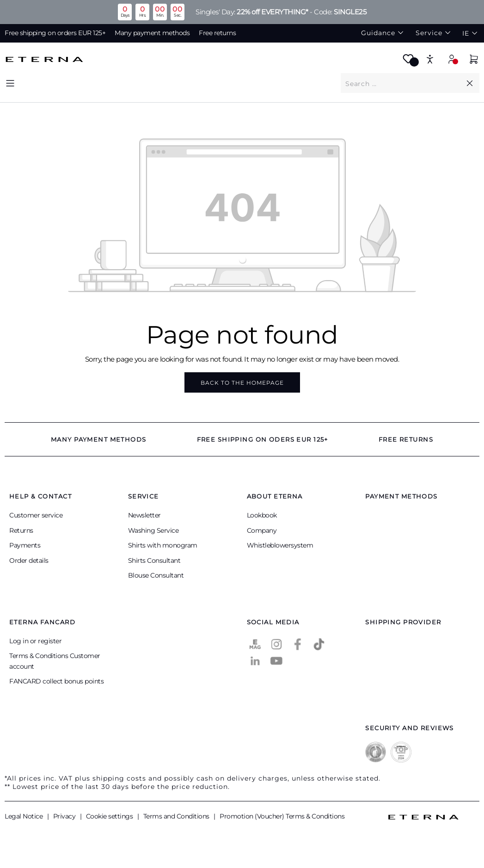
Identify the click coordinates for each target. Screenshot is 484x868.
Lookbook (262, 515)
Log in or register (35, 641)
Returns (21, 530)
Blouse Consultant (156, 575)
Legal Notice (25, 816)
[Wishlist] (408, 62)
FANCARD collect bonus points (56, 681)
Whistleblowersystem (280, 545)
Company (262, 530)
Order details (29, 560)
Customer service (36, 515)
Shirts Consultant (154, 560)
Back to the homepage (242, 383)
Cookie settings (110, 816)
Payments (25, 545)
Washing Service (153, 530)
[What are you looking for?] (403, 83)
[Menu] (10, 83)
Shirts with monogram (163, 545)
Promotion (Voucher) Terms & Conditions (282, 816)
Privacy (65, 816)
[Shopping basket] (474, 60)
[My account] (452, 59)
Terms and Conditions (177, 816)
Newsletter (144, 515)
